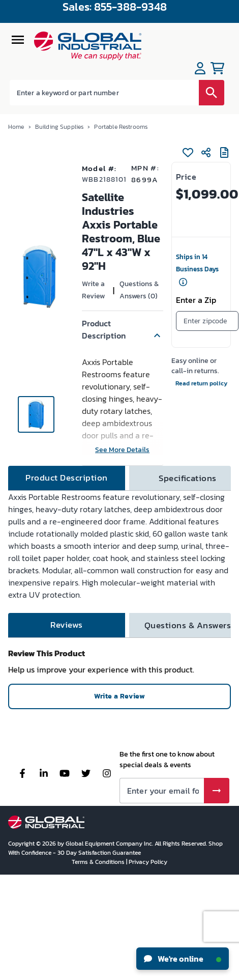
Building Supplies (59, 127)
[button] (123, 329)
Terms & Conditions (99, 862)
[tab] (67, 478)
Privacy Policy (148, 862)
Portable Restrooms (121, 127)
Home (16, 127)
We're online (183, 959)
